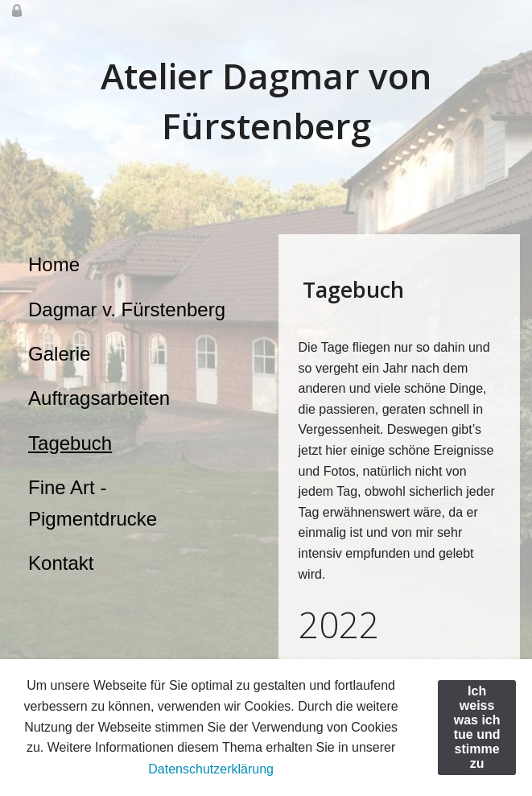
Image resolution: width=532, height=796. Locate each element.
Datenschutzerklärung (211, 769)
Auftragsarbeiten (99, 398)
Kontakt (61, 563)
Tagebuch (70, 443)
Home (54, 264)
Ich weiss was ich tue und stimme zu (477, 727)
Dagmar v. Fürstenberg (127, 309)
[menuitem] (133, 265)
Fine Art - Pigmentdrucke (93, 503)
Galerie (59, 354)
